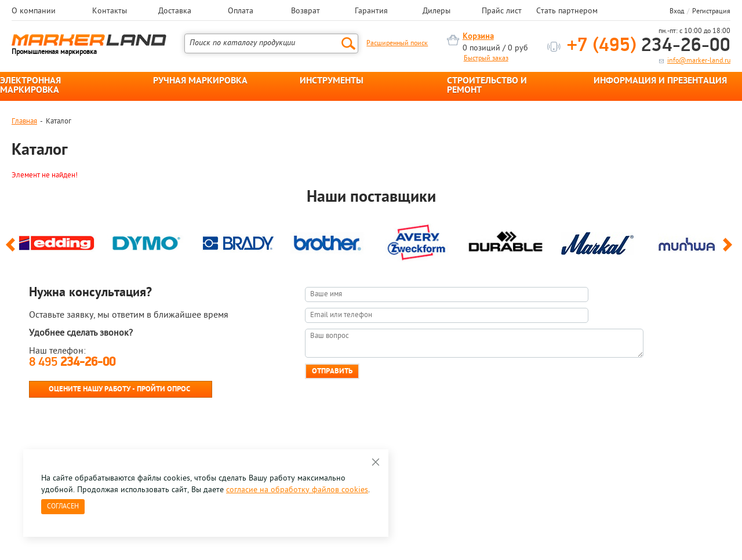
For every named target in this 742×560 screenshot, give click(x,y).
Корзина (478, 37)
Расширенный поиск (397, 43)
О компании (34, 12)
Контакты (110, 12)
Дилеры (437, 12)
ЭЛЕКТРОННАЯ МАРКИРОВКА (30, 86)
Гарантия (371, 12)
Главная (24, 121)
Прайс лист (502, 12)
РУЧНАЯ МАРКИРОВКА (200, 81)
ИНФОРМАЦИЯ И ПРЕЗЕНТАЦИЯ (660, 81)
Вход (677, 12)
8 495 (72, 363)
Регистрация (711, 12)
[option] (57, 241)
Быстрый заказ (486, 59)
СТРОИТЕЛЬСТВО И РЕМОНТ (487, 86)
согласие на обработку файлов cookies (297, 490)
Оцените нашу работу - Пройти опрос (119, 389)
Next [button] (730, 250)
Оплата (241, 12)
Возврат (305, 12)
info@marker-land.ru (699, 61)
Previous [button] (12, 250)
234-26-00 (649, 46)
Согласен (63, 507)
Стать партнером (567, 12)
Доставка (175, 12)
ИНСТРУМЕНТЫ (332, 81)
